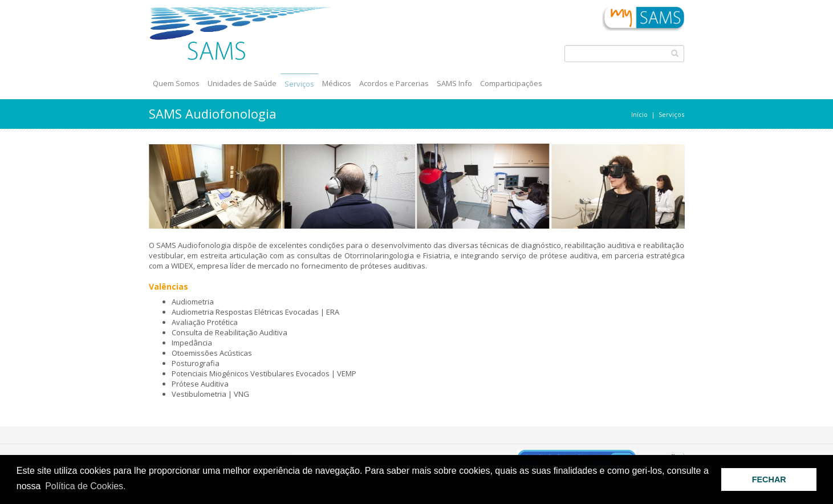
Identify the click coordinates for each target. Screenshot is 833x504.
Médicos (337, 83)
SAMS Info (454, 83)
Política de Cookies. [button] (85, 486)
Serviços (299, 84)
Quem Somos (176, 83)
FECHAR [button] (769, 479)
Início (639, 114)
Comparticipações (511, 83)
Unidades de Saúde (242, 83)
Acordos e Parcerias (394, 83)
